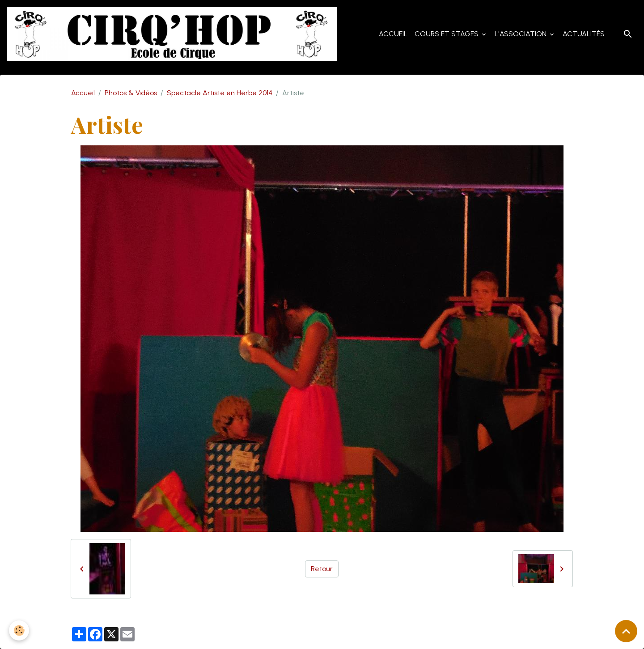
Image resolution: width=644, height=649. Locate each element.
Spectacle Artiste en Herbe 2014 (220, 93)
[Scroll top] (626, 631)
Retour (322, 569)
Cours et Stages (447, 34)
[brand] (174, 34)
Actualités (584, 34)
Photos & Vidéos (131, 93)
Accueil (393, 34)
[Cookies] (19, 630)
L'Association (521, 34)
